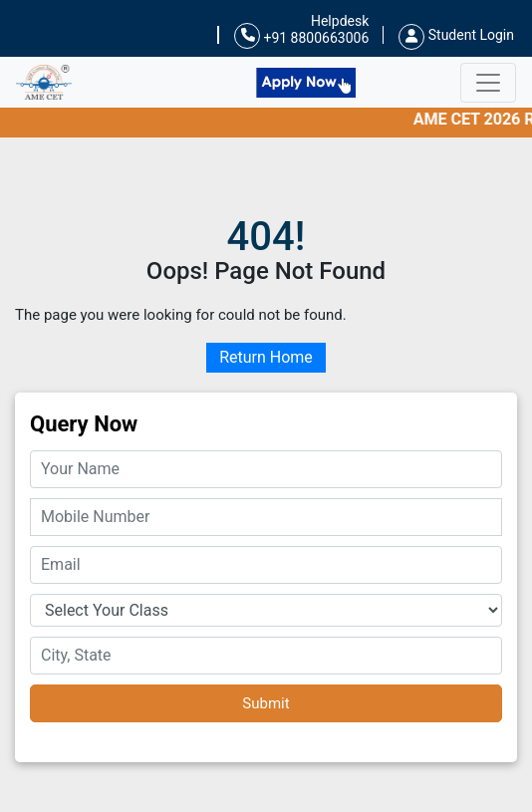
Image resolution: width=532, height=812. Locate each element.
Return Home (266, 357)
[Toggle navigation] (488, 83)
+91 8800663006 (301, 36)
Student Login (456, 35)
